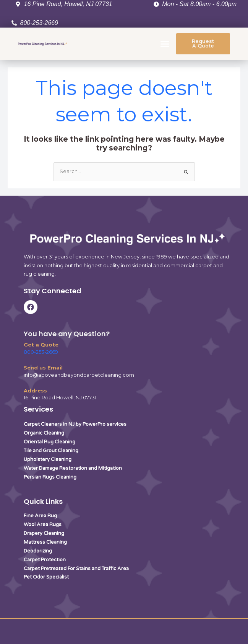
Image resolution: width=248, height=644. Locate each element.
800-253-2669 (41, 352)
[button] (165, 44)
